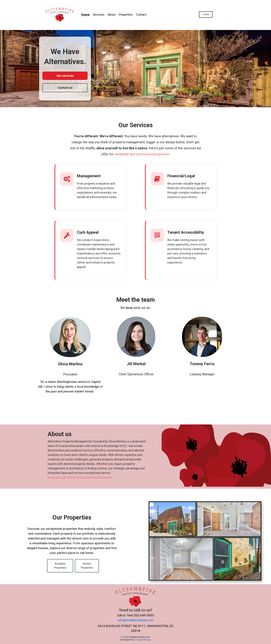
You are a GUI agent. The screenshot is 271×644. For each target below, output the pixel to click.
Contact (141, 15)
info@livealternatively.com (136, 620)
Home (85, 15)
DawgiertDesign (143, 639)
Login (206, 14)
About (112, 15)
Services (99, 15)
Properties (126, 15)
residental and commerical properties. (142, 154)
